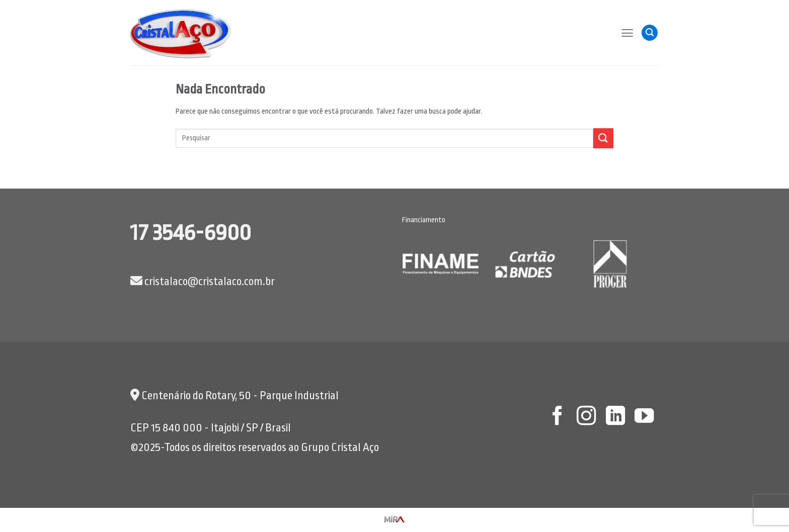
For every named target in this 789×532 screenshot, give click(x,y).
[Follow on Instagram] (586, 417)
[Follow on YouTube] (644, 417)
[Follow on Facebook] (557, 417)
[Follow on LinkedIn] (615, 417)
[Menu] (627, 33)
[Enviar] (603, 138)
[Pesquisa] (650, 33)
